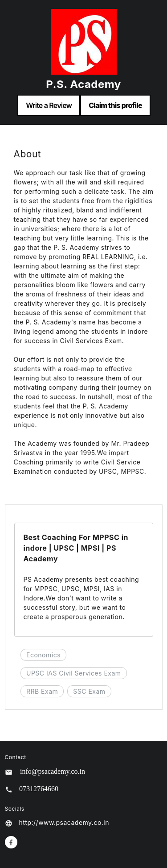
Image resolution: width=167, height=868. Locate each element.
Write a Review (49, 105)
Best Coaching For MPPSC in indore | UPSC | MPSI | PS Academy (76, 548)
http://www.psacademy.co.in (64, 822)
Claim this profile (115, 105)
